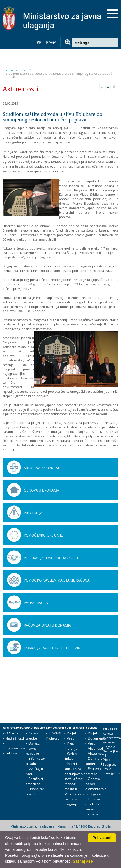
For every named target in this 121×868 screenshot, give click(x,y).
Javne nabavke (32, 751)
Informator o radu (36, 761)
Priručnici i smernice (35, 781)
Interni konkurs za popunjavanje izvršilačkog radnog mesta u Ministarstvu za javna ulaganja (75, 784)
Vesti (71, 738)
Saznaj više (83, 861)
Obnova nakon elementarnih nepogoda (96, 786)
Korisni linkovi (71, 756)
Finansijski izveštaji (35, 791)
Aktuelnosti (75, 728)
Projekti (73, 733)
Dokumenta (36, 728)
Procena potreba (93, 771)
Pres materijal (71, 746)
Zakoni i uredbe (33, 736)
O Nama (12, 733)
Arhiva (91, 728)
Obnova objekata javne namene (93, 807)
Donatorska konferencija (96, 761)
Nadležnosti (15, 738)
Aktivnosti (55, 728)
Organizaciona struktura (14, 751)
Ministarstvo (14, 728)
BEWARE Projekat (54, 736)
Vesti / (26, 70)
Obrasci (34, 743)
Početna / (12, 70)
